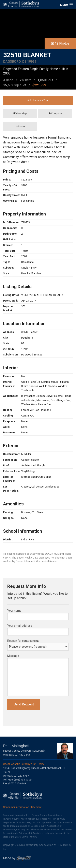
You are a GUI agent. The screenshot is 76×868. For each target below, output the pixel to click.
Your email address (20, 626)
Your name (14, 611)
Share (20, 126)
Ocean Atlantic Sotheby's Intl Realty (24, 764)
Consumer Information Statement (22, 807)
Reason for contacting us (23, 641)
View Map (20, 113)
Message (13, 656)
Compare (55, 113)
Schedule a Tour (38, 100)
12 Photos (60, 43)
